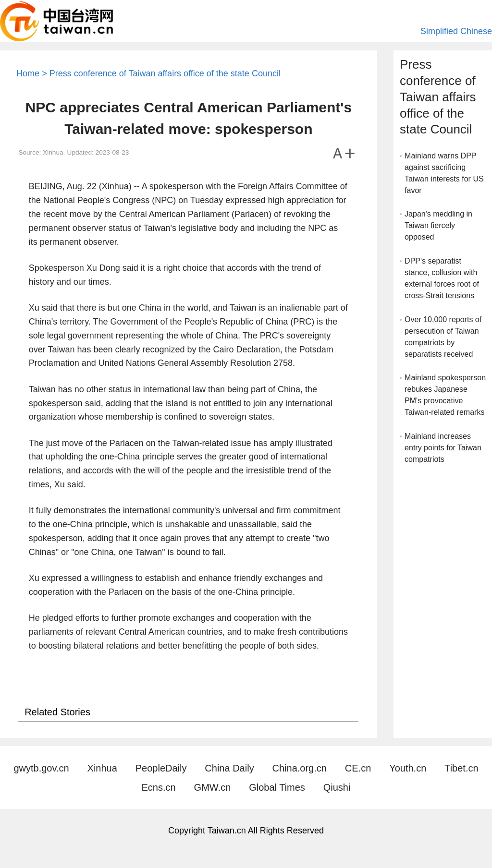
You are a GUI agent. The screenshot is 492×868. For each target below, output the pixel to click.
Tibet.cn (461, 768)
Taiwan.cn (56, 21)
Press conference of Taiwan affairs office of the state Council (165, 73)
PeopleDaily (161, 768)
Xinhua (102, 768)
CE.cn (358, 768)
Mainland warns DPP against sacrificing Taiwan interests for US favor (444, 173)
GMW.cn (213, 787)
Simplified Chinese (456, 31)
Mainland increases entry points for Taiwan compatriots (443, 448)
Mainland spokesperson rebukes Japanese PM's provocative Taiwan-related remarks (445, 395)
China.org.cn (300, 768)
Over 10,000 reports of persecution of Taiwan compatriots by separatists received (443, 337)
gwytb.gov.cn (41, 768)
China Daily (229, 768)
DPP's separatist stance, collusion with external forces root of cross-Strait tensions (442, 278)
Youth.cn (408, 768)
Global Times (277, 787)
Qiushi (337, 787)
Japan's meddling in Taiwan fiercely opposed (438, 225)
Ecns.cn (159, 787)
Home (28, 73)
